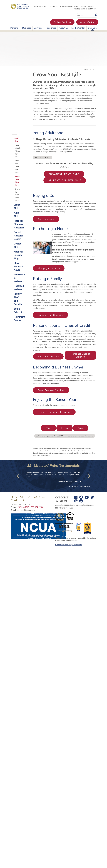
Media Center (78, 30)
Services (38, 30)
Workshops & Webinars (14, 281)
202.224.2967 (23, 510)
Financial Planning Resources (14, 227)
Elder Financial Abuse (14, 269)
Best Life (92, 30)
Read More (80, 489)
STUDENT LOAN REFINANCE (65, 183)
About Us (64, 30)
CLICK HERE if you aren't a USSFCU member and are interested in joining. (65, 438)
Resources (51, 30)
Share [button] (86, 72)
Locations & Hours (48, 6)
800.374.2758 (37, 510)
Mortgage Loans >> (49, 271)
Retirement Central (14, 321)
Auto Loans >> (46, 222)
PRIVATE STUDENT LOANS (64, 177)
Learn (65, 431)
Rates (92, 6)
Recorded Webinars (14, 290)
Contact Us (61, 6)
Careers (91, 9)
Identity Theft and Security (14, 302)
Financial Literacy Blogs (14, 258)
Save (81, 431)
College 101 (14, 248)
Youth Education (14, 313)
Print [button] (95, 72)
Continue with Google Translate (69, 547)
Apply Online (65, 25)
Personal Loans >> (48, 359)
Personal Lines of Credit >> (80, 358)
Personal (15, 30)
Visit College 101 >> (43, 160)
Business (27, 30)
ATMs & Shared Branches (77, 6)
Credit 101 (14, 209)
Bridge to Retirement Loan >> (54, 415)
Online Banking (40, 25)
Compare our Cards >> (50, 318)
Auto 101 (14, 217)
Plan (49, 431)
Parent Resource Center (14, 238)
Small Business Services (51, 393)
